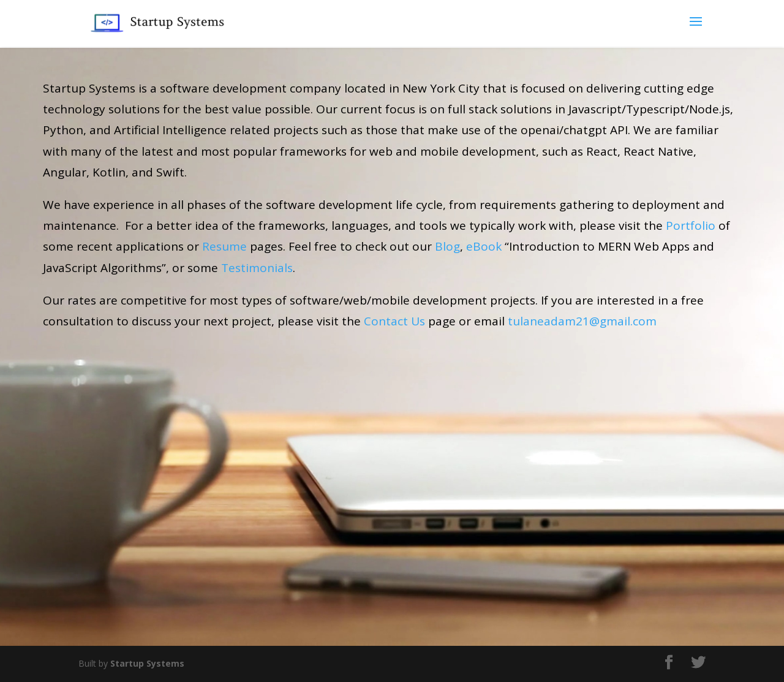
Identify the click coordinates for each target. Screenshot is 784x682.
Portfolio (691, 225)
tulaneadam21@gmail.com (582, 321)
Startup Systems (147, 663)
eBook (484, 246)
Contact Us (394, 321)
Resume (224, 246)
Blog (447, 246)
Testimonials (257, 268)
